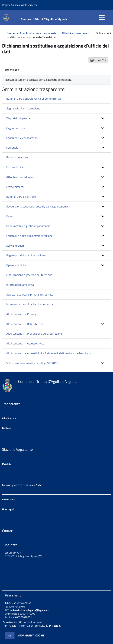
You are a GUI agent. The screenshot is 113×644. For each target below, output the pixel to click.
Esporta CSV (98, 60)
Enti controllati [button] (16, 167)
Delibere (7, 428)
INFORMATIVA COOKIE (31, 635)
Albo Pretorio (9, 418)
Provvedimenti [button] (15, 187)
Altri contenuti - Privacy (21, 314)
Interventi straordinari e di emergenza (30, 304)
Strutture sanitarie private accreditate (30, 294)
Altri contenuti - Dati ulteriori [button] (25, 324)
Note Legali (8, 509)
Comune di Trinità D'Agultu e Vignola (44, 19)
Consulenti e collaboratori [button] (22, 138)
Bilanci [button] (10, 216)
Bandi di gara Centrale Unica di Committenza (34, 99)
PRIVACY (55, 626)
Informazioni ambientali (21, 285)
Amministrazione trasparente (38, 33)
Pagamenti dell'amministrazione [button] (26, 255)
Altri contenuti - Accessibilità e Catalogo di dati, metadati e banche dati (50, 353)
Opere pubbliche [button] (16, 265)
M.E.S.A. (7, 464)
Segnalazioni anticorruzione (23, 108)
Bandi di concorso (17, 157)
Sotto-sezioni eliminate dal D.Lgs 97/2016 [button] (32, 363)
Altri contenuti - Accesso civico (25, 343)
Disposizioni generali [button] (19, 118)
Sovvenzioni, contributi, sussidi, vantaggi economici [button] (38, 206)
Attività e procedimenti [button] (20, 177)
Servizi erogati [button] (15, 246)
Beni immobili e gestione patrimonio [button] (28, 226)
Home (11, 33)
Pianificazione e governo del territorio (29, 275)
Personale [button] (12, 147)
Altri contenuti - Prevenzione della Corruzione (34, 334)
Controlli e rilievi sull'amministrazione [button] (29, 236)
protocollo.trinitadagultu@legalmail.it (30, 610)
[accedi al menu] (102, 17)
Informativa (8, 499)
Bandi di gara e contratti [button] (21, 197)
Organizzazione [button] (16, 128)
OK (10, 635)
